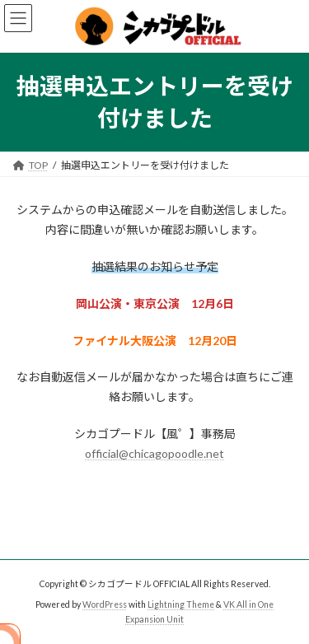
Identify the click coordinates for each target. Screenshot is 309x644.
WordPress (105, 604)
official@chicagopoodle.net (154, 453)
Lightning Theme (181, 604)
